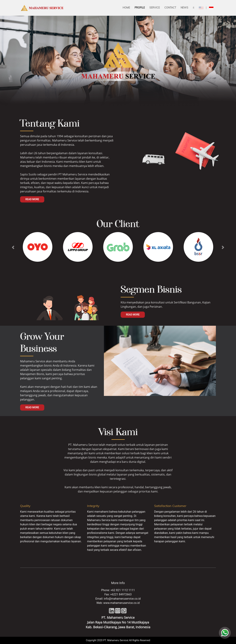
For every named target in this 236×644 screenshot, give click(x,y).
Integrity (93, 506)
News (184, 8)
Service (155, 8)
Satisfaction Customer (170, 506)
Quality (25, 506)
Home (126, 8)
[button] (13, 247)
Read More (32, 199)
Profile (140, 8)
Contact (170, 8)
